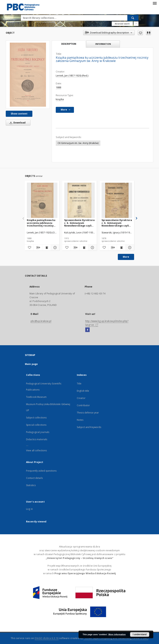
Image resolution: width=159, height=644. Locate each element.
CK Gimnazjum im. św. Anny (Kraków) (78, 143)
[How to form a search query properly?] (136, 24)
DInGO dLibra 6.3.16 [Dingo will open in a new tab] (47, 638)
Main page (31, 364)
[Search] (133, 18)
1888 (58, 87)
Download (17, 123)
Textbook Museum (36, 397)
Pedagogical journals (38, 432)
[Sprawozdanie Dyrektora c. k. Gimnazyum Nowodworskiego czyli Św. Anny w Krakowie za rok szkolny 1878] (117, 200)
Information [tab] (103, 44)
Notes (80, 420)
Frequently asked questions (41, 471)
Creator (81, 398)
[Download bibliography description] (38, 248)
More (126, 257)
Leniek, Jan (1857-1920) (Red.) (72, 76)
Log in (29, 509)
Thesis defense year (88, 413)
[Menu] (155, 3)
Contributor (83, 405)
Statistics (31, 485)
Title (79, 384)
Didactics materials (37, 439)
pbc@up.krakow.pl (41, 321)
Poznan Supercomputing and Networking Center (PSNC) (116, 638)
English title (83, 391)
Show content (19, 114)
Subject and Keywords (89, 427)
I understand (140, 634)
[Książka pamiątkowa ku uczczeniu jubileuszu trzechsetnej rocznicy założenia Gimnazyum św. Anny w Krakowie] (28, 75)
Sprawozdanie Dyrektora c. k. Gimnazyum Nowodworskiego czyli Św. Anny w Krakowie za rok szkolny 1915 (79, 223)
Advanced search (122, 24)
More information (117, 634)
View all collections (36, 450)
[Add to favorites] (140, 33)
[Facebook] (87, 330)
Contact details (34, 478)
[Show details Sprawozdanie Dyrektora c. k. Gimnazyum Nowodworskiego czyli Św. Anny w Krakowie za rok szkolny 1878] (129, 248)
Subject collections (36, 418)
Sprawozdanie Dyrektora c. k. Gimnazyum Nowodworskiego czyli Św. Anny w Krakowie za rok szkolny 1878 (117, 223)
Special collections (36, 425)
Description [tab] (69, 44)
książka (60, 99)
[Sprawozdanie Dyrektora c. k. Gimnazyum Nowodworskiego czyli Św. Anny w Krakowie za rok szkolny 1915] (79, 200)
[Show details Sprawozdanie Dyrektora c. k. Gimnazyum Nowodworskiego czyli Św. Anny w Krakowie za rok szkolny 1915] (92, 248)
